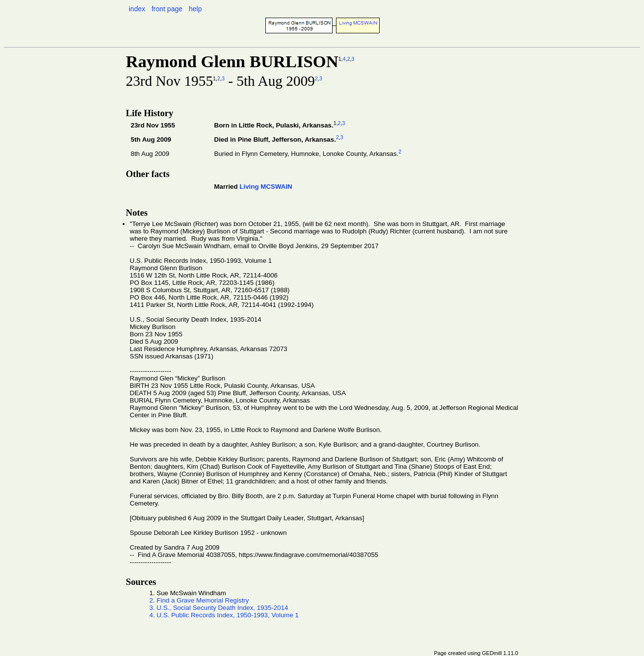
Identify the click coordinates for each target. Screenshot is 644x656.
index (137, 9)
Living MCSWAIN (266, 187)
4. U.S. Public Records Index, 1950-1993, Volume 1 (224, 615)
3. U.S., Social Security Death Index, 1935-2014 (219, 608)
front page (167, 9)
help (195, 9)
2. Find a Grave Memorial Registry (199, 600)
